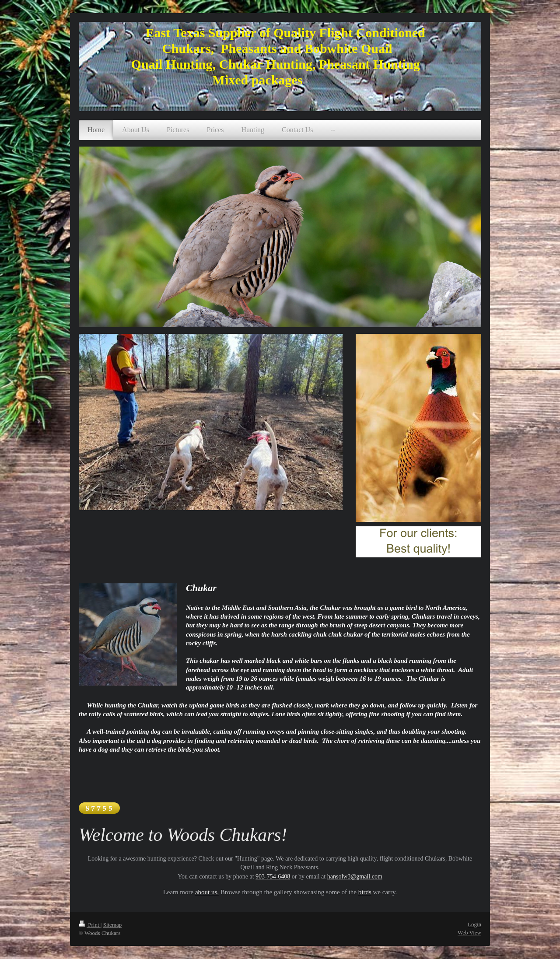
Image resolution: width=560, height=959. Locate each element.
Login (474, 924)
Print (90, 925)
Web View (469, 933)
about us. (207, 892)
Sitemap (113, 925)
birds (365, 892)
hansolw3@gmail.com (355, 877)
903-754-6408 (273, 877)
